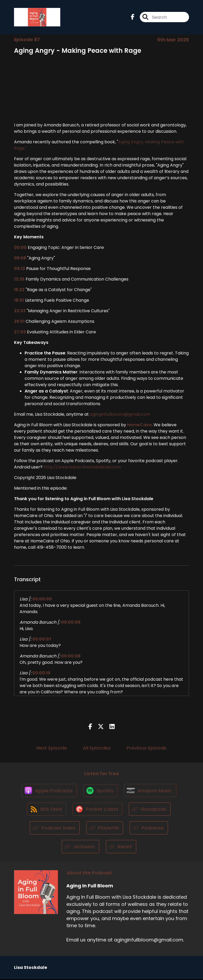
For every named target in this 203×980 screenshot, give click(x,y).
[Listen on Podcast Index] (55, 829)
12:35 (19, 279)
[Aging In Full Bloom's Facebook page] (133, 17)
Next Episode (52, 748)
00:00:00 (42, 599)
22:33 (20, 311)
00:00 (20, 247)
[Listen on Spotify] (100, 791)
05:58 (20, 258)
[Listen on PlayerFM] (105, 829)
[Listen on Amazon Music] (151, 791)
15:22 (19, 290)
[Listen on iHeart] (121, 847)
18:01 (19, 300)
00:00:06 (71, 622)
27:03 (20, 332)
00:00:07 (42, 639)
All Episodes (97, 748)
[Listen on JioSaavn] (81, 847)
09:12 (20, 269)
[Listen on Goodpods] (150, 810)
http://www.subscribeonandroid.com (82, 467)
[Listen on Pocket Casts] (98, 810)
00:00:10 (41, 673)
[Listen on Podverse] (149, 829)
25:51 (19, 321)
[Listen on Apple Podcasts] (49, 791)
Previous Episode (147, 748)
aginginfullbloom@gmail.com (120, 414)
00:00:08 (71, 656)
